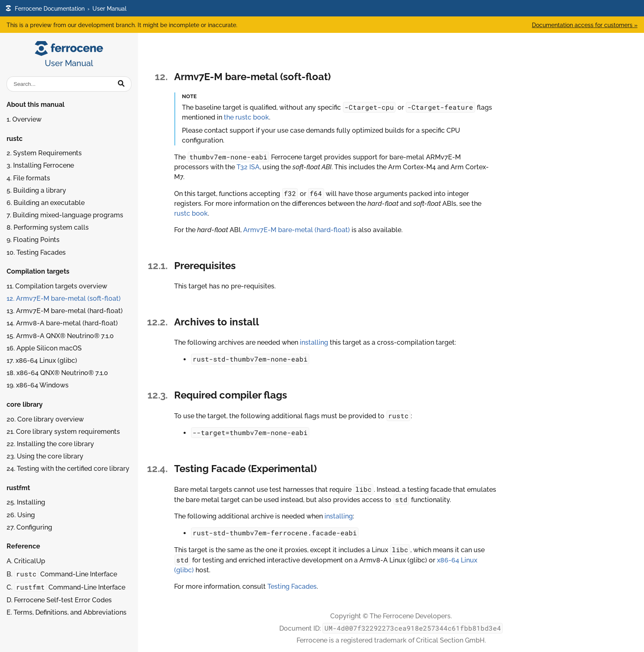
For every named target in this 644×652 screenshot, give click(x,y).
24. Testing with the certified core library (68, 469)
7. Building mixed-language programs (65, 215)
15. (60, 336)
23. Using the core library (45, 456)
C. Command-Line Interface (66, 587)
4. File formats (28, 178)
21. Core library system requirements (63, 432)
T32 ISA (248, 167)
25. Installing (26, 502)
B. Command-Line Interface (62, 574)
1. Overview (24, 119)
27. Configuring (29, 527)
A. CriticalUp (26, 561)
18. (57, 373)
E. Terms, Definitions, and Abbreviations (67, 612)
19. (38, 385)
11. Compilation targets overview (57, 286)
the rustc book (246, 117)
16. (44, 348)
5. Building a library (36, 190)
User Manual (109, 8)
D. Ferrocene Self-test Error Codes (59, 600)
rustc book (191, 213)
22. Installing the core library (50, 444)
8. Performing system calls (48, 227)
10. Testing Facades (36, 252)
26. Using (21, 515)
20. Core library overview (45, 419)
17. (42, 361)
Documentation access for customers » (585, 25)
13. (65, 311)
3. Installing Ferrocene (40, 165)
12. (64, 298)
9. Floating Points (33, 240)
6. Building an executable (46, 203)
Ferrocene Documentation (45, 8)
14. (62, 323)
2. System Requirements (44, 153)
